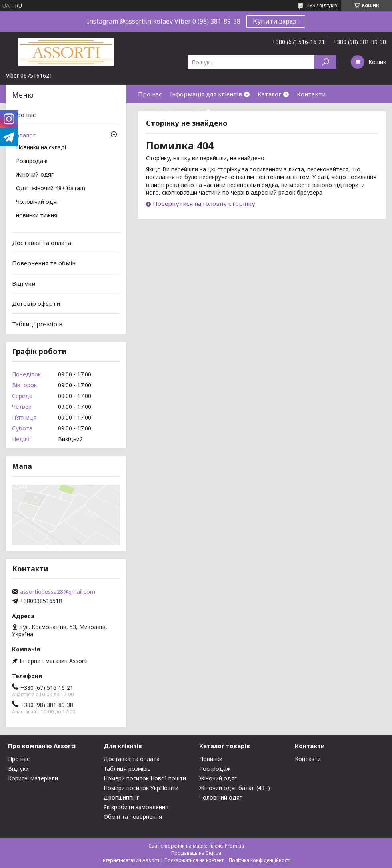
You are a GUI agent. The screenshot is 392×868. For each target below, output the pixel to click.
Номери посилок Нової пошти (145, 778)
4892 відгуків (322, 5)
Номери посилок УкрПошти (141, 788)
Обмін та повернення (133, 817)
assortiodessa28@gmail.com (58, 592)
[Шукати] (325, 62)
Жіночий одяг (35, 175)
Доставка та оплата (42, 243)
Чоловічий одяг (37, 202)
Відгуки (24, 283)
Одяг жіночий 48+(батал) (51, 189)
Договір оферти (162, 112)
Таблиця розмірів (127, 769)
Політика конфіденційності (260, 860)
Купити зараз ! (276, 21)
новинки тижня (37, 216)
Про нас (150, 94)
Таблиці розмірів (37, 324)
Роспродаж (215, 769)
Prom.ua (234, 846)
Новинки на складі (41, 148)
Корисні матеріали (33, 778)
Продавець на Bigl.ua (196, 853)
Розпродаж (32, 161)
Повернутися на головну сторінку (204, 203)
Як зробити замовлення (136, 807)
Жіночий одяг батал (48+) (235, 788)
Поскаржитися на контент (194, 860)
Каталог (269, 94)
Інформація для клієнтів (206, 94)
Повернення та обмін (44, 263)
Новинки (211, 759)
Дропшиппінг (121, 797)
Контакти (311, 94)
